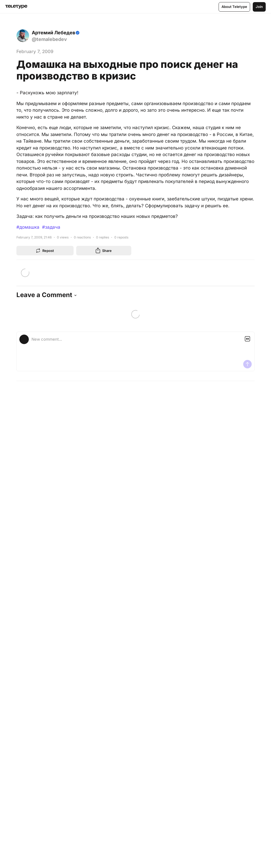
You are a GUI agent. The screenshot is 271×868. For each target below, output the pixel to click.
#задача (51, 227)
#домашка (28, 227)
